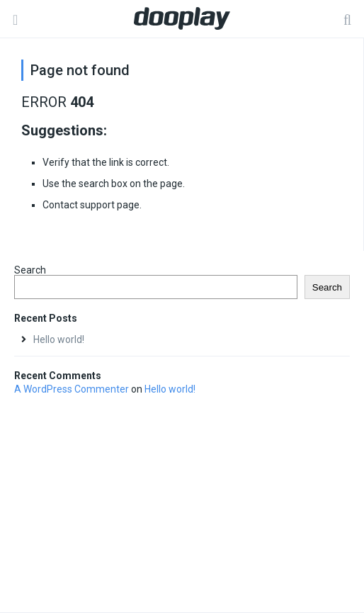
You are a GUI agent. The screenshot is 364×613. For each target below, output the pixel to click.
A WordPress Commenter (72, 389)
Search (30, 270)
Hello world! (59, 339)
